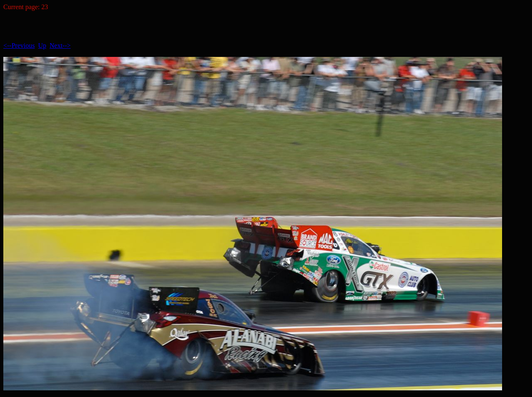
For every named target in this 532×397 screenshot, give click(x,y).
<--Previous (19, 45)
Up (42, 45)
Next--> (60, 45)
